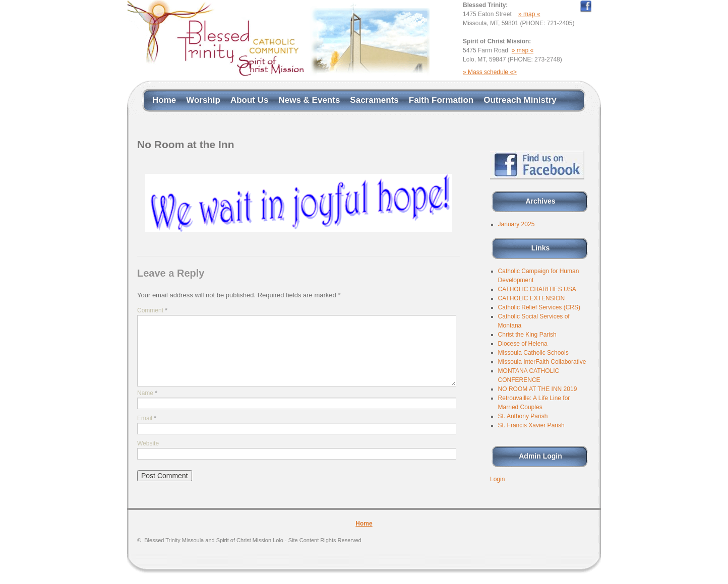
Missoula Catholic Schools (533, 353)
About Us (250, 100)
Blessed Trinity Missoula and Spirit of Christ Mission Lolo (253, 540)
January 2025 (517, 224)
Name (147, 393)
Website (148, 443)
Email (147, 418)
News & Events (309, 100)
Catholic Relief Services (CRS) (539, 307)
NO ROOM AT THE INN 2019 (538, 389)
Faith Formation (441, 100)
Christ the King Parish (527, 335)
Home (164, 100)
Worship (203, 100)
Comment (152, 310)
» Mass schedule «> (490, 72)
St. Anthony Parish (523, 416)
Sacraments (374, 100)
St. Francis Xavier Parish (531, 425)
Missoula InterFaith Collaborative (542, 362)
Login (497, 479)
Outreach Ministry (520, 100)
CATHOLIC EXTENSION (531, 298)
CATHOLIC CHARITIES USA (537, 289)
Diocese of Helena (523, 344)
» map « (529, 14)
